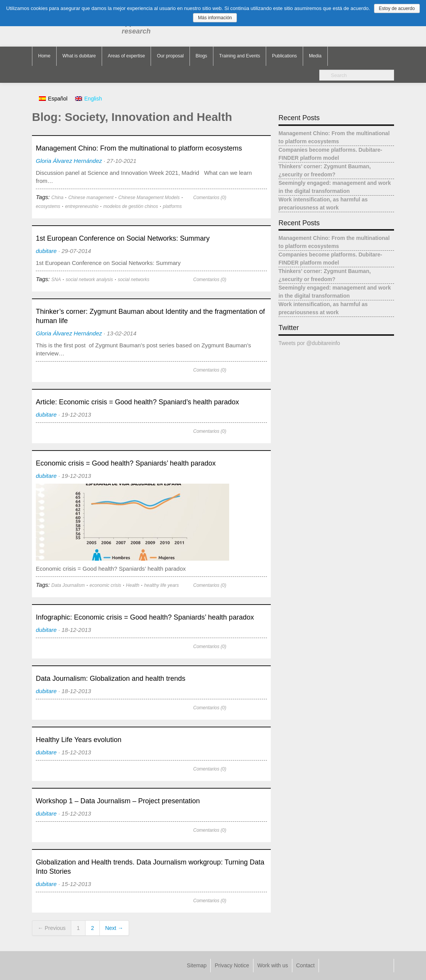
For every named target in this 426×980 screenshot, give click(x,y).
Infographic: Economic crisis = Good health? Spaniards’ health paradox (145, 617)
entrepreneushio (82, 206)
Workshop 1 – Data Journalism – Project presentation (118, 801)
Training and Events (240, 56)
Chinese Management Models (149, 198)
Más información (215, 18)
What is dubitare (79, 56)
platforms (172, 206)
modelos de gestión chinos (131, 206)
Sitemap (197, 965)
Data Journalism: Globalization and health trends (111, 678)
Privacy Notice (232, 965)
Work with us (273, 965)
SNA (56, 280)
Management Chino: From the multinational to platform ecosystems (139, 148)
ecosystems (48, 206)
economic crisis (106, 585)
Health (133, 585)
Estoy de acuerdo (397, 8)
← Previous (52, 928)
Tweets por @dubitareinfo (309, 343)
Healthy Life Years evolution (79, 740)
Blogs (201, 56)
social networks (134, 280)
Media (315, 56)
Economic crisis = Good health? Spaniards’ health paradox (126, 463)
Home (44, 56)
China (57, 198)
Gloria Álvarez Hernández (69, 161)
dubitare (46, 251)
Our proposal (170, 56)
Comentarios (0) (210, 198)
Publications (284, 56)
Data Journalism (68, 585)
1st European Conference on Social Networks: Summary (123, 238)
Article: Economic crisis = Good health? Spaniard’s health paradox (137, 402)
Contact (305, 965)
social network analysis (90, 280)
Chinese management (91, 198)
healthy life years (161, 585)
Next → (114, 928)
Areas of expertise (127, 56)
